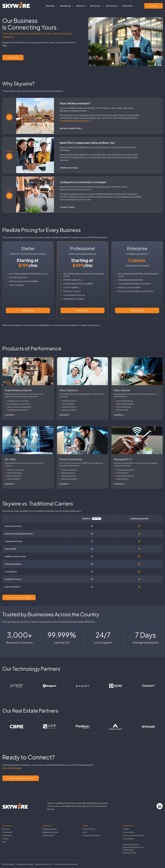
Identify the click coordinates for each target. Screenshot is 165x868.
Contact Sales (128, 832)
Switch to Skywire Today (19, 597)
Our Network (7, 835)
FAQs (4, 842)
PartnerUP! (128, 6)
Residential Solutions (50, 832)
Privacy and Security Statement (66, 864)
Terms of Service (89, 829)
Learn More (10, 415)
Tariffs (85, 832)
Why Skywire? (7, 832)
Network (80, 6)
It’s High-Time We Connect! (21, 778)
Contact (153, 6)
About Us (6, 829)
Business (50, 6)
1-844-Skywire (128, 839)
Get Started (13, 57)
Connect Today (68, 207)
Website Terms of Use (43, 864)
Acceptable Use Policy (91, 835)
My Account (111, 6)
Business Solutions (50, 829)
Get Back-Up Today (70, 168)
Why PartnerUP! (48, 835)
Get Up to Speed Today (71, 128)
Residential (66, 6)
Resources (95, 6)
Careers (5, 839)
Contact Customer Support (133, 835)
